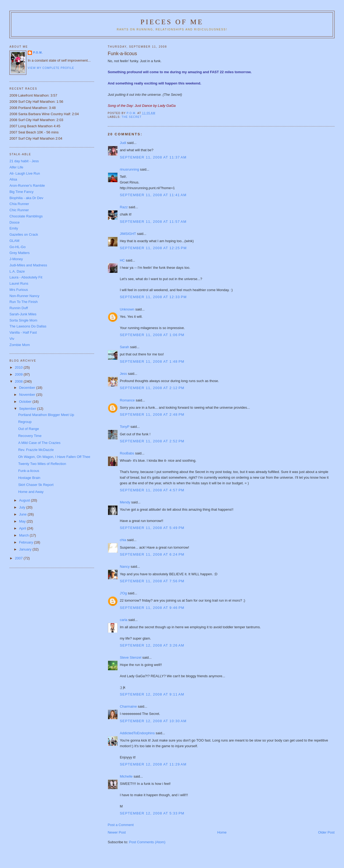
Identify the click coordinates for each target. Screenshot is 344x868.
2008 (19, 381)
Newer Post (117, 832)
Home (222, 832)
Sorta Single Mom (23, 320)
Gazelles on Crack (24, 234)
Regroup (25, 422)
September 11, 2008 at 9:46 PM (152, 608)
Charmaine (128, 706)
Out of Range (29, 429)
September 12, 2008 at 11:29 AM (153, 764)
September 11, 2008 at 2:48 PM (152, 414)
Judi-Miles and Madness (28, 265)
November (28, 395)
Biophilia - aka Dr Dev (26, 198)
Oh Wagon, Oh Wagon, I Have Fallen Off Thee (54, 457)
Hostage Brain (29, 478)
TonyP (125, 427)
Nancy (125, 567)
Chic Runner (19, 210)
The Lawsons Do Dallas (28, 326)
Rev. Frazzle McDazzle (36, 450)
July (23, 507)
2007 (19, 558)
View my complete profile (51, 68)
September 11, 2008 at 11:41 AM (153, 195)
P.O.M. (38, 53)
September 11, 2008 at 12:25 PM (153, 248)
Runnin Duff (19, 308)
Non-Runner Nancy (24, 296)
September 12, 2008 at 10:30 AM (153, 721)
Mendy (125, 502)
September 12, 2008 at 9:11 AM (152, 694)
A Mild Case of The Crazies (39, 443)
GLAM (14, 241)
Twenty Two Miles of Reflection (42, 464)
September (28, 409)
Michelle (126, 776)
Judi (123, 143)
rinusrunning (130, 169)
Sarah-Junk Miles (23, 314)
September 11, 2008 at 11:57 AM (153, 222)
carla (124, 620)
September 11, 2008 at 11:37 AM (153, 157)
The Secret (131, 117)
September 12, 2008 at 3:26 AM (152, 645)
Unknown (127, 309)
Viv (12, 339)
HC (122, 260)
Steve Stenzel (131, 657)
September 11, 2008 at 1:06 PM (152, 335)
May (23, 521)
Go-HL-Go (17, 247)
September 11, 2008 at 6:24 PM (152, 554)
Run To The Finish (24, 302)
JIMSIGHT (128, 234)
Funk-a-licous (29, 471)
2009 (19, 374)
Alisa (13, 179)
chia (123, 540)
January (26, 549)
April (23, 528)
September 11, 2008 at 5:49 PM (152, 528)
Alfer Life (16, 167)
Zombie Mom (20, 345)
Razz (124, 207)
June (23, 514)
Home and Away (31, 492)
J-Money (16, 259)
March (24, 535)
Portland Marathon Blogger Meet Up (46, 415)
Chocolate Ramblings (26, 216)
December (28, 388)
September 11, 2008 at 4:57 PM (152, 490)
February (27, 542)
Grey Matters (19, 253)
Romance (127, 400)
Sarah (125, 347)
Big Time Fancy (21, 192)
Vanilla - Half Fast (23, 332)
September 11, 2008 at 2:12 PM (152, 388)
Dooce (15, 222)
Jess (123, 374)
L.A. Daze (17, 271)
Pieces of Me (172, 22)
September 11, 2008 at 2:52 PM (152, 441)
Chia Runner (19, 204)
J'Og (123, 593)
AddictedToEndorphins (137, 733)
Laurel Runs (19, 283)
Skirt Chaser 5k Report (36, 485)
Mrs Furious (19, 290)
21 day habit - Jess (24, 161)
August (25, 500)
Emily (14, 228)
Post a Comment (121, 825)
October (26, 402)
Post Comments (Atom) (147, 842)
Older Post (326, 832)
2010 (19, 367)
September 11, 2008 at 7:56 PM (152, 581)
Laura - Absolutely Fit (26, 277)
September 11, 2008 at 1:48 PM (152, 361)
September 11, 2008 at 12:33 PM (153, 297)
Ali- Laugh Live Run (25, 173)
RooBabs (127, 453)
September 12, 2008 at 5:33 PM (152, 813)
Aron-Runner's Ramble (27, 186)
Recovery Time (30, 436)
